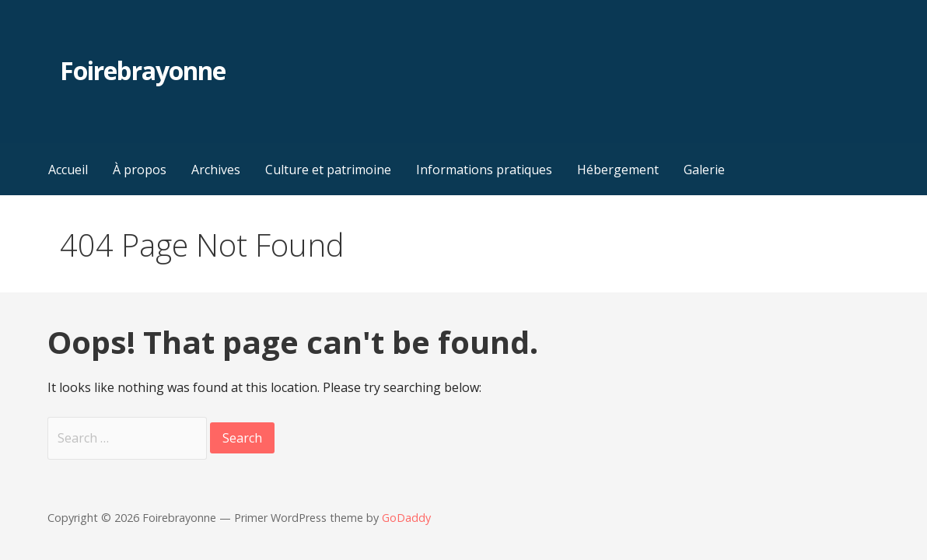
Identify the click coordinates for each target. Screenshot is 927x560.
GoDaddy (406, 518)
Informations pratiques (484, 170)
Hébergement (618, 170)
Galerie (704, 170)
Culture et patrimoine (328, 170)
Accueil (68, 170)
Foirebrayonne (143, 70)
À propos (140, 170)
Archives (216, 170)
